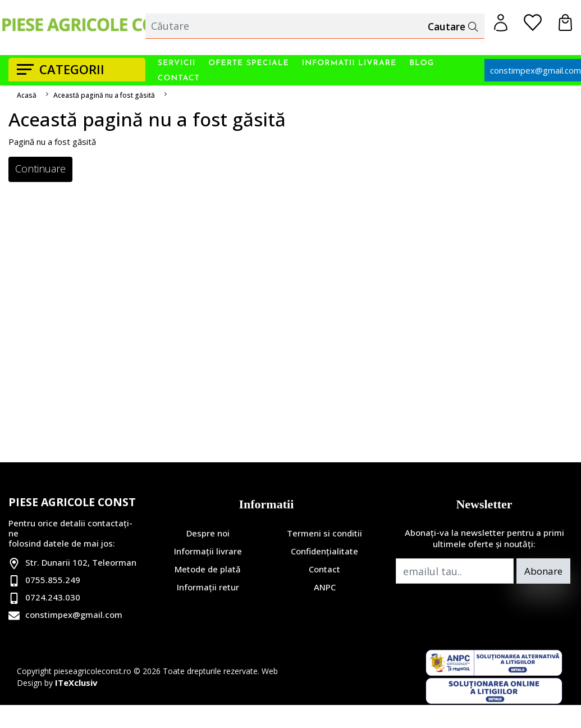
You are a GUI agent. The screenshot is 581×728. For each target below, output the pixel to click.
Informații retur (208, 587)
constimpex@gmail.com (74, 615)
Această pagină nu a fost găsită (104, 95)
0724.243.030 (53, 597)
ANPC (325, 587)
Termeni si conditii (324, 533)
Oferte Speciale (248, 63)
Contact (179, 78)
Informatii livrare (349, 63)
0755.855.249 (53, 580)
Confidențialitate (324, 551)
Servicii (177, 63)
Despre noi (208, 533)
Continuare (40, 169)
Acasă (27, 95)
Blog (422, 63)
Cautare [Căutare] (451, 26)
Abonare (543, 571)
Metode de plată (208, 569)
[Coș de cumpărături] (565, 22)
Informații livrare (208, 551)
